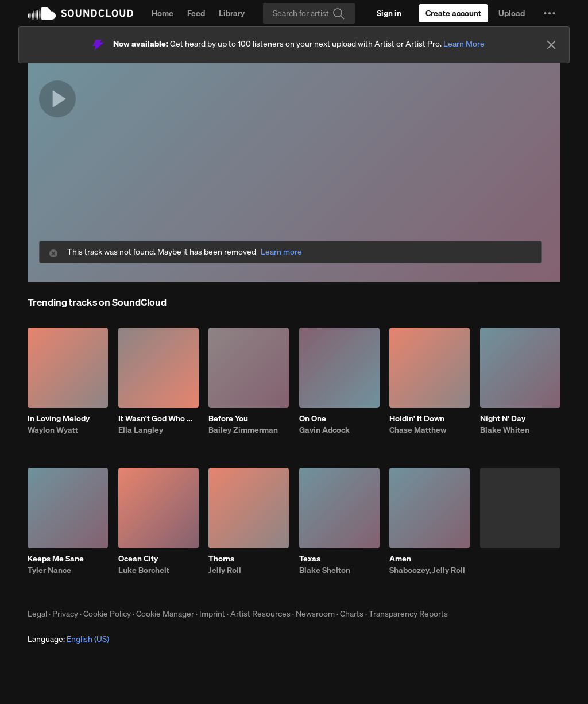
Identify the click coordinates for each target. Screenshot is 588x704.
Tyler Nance (49, 570)
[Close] (551, 45)
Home (163, 13)
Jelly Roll (225, 570)
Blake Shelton (325, 570)
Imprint (212, 614)
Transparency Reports (408, 614)
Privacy (65, 614)
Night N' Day (503, 418)
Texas (310, 559)
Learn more (281, 252)
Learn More (464, 44)
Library (232, 13)
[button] (550, 13)
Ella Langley (141, 430)
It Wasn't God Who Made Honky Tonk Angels (158, 418)
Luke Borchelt (144, 570)
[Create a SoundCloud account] (453, 13)
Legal (37, 614)
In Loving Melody (59, 418)
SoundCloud (80, 13)
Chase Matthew (418, 430)
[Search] (309, 13)
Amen (400, 559)
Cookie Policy (107, 614)
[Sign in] (389, 13)
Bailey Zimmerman (243, 430)
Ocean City (138, 559)
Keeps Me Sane (56, 559)
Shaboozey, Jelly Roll (427, 570)
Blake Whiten (505, 430)
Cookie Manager (165, 614)
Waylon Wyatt (53, 430)
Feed (196, 13)
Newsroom (315, 614)
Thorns (221, 559)
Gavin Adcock (324, 430)
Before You (228, 418)
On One (313, 418)
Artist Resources (260, 614)
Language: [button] (68, 639)
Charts (352, 614)
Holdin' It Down (417, 418)
